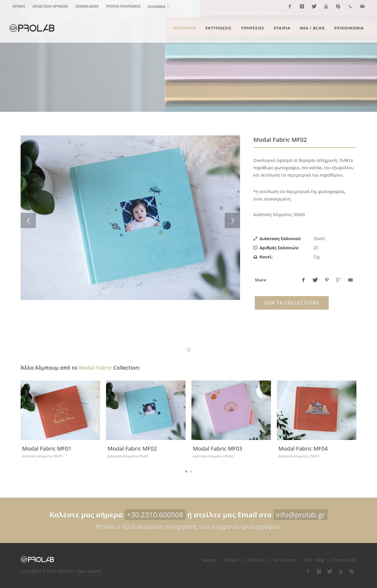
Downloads (87, 6)
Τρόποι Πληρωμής (123, 6)
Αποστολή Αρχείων (50, 6)
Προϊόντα (256, 560)
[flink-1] (308, 572)
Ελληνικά (159, 7)
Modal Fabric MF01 (47, 449)
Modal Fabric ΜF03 (218, 449)
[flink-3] (330, 572)
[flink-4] (341, 572)
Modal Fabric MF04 (303, 449)
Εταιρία (232, 560)
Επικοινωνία (344, 560)
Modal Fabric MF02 (132, 449)
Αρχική (19, 6)
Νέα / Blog (314, 560)
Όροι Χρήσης (90, 571)
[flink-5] (352, 572)
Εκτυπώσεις (285, 560)
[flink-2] (319, 572)
